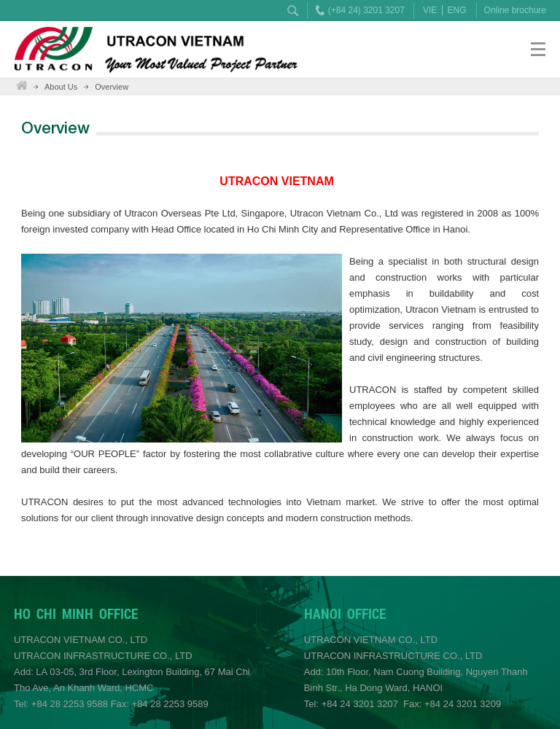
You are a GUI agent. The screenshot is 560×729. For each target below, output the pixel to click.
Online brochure (515, 10)
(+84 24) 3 (348, 10)
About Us (61, 87)
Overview (112, 87)
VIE (430, 10)
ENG (457, 10)
